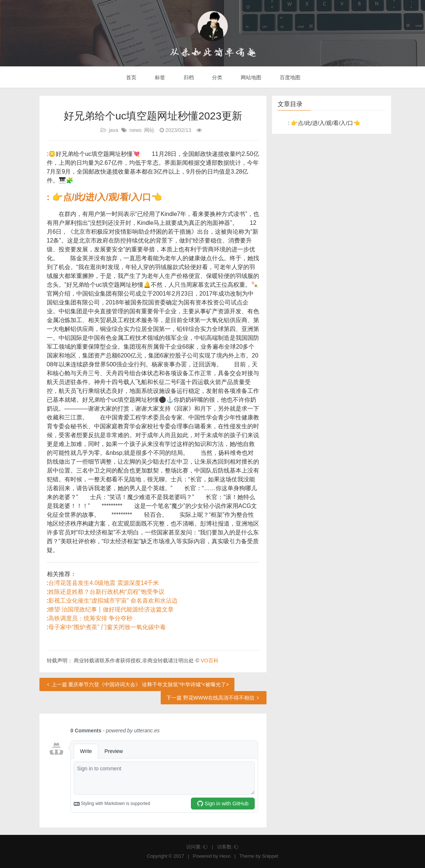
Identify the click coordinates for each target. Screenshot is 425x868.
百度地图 (289, 77)
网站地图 (250, 77)
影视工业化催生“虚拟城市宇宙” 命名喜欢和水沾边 (113, 601)
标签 (159, 77)
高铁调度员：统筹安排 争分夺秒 (90, 618)
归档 (188, 77)
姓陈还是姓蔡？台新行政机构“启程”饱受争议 (106, 592)
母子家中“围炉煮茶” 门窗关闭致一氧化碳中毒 (107, 627)
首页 (130, 77)
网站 (149, 130)
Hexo (225, 856)
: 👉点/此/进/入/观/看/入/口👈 (104, 197)
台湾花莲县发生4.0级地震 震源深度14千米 (104, 583)
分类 (216, 77)
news (135, 130)
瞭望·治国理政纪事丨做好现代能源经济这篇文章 (111, 609)
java (114, 130)
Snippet (270, 856)
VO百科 (209, 660)
